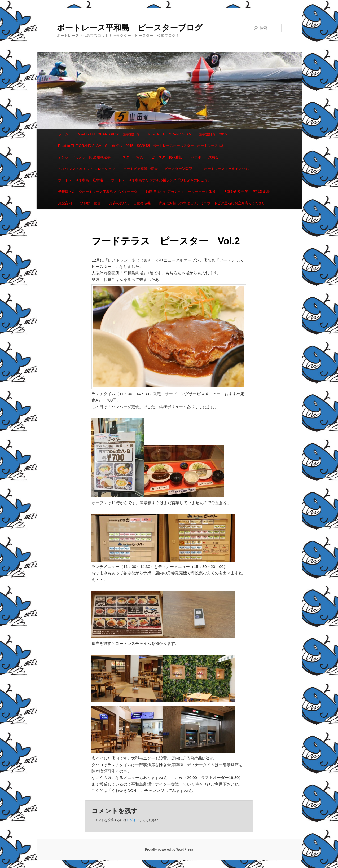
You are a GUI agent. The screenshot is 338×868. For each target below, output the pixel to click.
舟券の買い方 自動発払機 (130, 203)
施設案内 (65, 203)
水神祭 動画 (90, 203)
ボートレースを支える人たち (227, 169)
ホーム (63, 134)
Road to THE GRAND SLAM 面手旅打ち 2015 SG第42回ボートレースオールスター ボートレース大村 (142, 146)
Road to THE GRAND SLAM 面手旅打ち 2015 (187, 134)
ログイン (133, 820)
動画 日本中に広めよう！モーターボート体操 (181, 192)
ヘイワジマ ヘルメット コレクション (87, 169)
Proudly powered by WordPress (169, 849)
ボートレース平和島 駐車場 (80, 180)
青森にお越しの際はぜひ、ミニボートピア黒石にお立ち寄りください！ (214, 203)
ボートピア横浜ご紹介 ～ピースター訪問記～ (159, 169)
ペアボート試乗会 (205, 157)
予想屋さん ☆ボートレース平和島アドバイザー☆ (98, 192)
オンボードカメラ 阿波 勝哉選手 (86, 157)
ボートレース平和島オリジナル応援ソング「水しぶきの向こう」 (161, 180)
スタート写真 (133, 157)
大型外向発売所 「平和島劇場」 (248, 192)
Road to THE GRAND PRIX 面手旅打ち (108, 134)
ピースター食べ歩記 (167, 157)
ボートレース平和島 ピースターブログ (130, 28)
